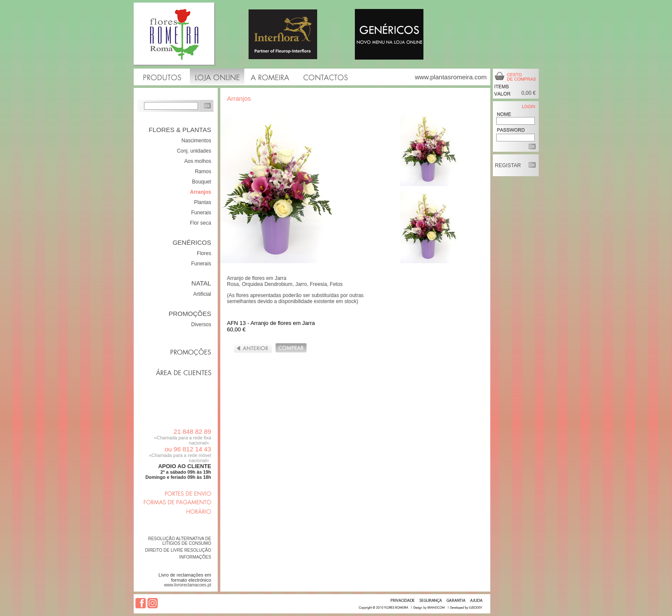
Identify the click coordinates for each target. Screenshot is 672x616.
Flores (204, 253)
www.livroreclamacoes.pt (188, 585)
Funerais (201, 213)
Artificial (202, 294)
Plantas (203, 202)
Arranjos (200, 192)
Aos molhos (198, 161)
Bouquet (202, 182)
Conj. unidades (194, 151)
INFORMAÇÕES (195, 557)
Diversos (201, 325)
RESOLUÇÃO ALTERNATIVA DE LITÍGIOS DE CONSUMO (179, 541)
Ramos (203, 171)
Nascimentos (196, 141)
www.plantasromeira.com (451, 77)
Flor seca (200, 223)
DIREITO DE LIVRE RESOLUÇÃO (178, 550)
